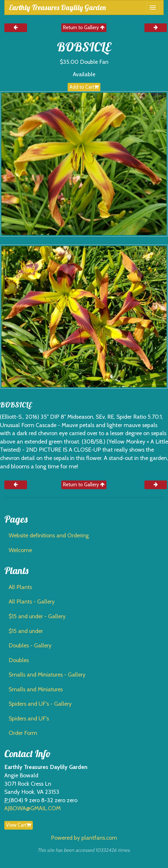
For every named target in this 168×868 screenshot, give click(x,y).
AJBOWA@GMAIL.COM (33, 808)
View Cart (19, 825)
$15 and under (26, 631)
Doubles (19, 660)
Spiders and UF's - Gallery (40, 704)
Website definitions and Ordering (49, 535)
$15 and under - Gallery (37, 616)
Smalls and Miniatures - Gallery (47, 675)
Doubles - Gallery (30, 645)
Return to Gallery (84, 27)
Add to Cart (84, 87)
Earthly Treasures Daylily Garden (57, 7)
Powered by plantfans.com (84, 838)
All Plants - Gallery (32, 601)
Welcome (20, 550)
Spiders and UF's (29, 718)
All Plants (20, 587)
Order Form (23, 733)
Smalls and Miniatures (36, 689)
